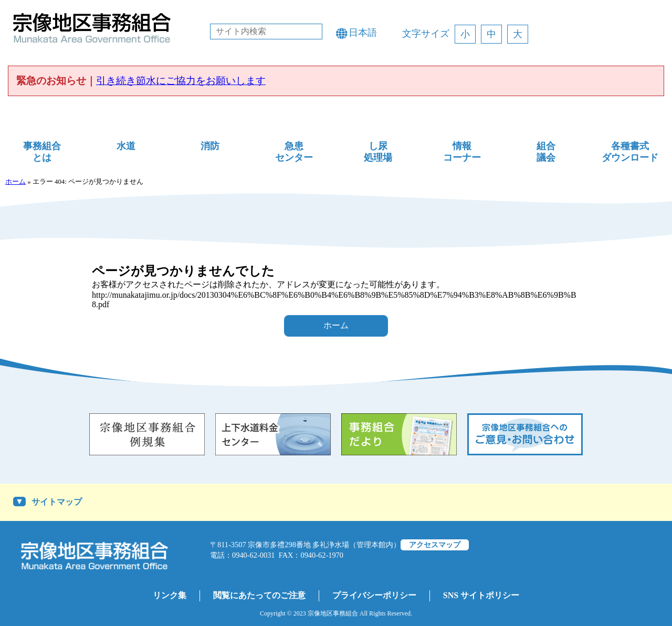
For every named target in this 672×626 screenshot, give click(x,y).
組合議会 (546, 152)
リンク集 (170, 595)
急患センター (294, 152)
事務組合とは (42, 152)
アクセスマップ (435, 545)
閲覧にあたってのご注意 (259, 595)
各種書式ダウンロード (630, 152)
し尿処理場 (378, 152)
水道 (126, 146)
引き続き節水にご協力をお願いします (181, 81)
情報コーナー (462, 152)
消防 (210, 146)
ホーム (15, 182)
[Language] (367, 33)
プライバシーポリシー (374, 595)
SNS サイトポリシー (481, 595)
